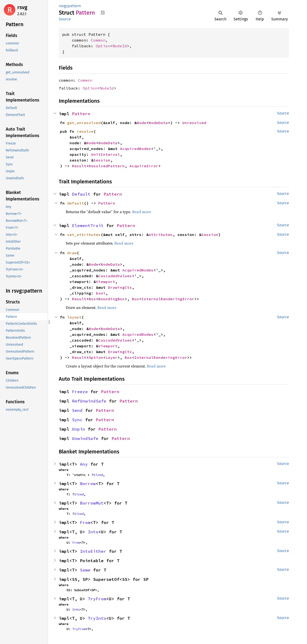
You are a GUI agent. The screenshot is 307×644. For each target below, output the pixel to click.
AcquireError (144, 166)
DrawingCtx (120, 287)
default (76, 203)
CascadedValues (115, 276)
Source (65, 19)
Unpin (79, 429)
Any (84, 464)
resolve (85, 131)
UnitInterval (106, 154)
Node (142, 123)
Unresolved (194, 123)
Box (92, 299)
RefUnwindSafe (89, 401)
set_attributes (84, 235)
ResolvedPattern (107, 166)
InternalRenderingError (168, 299)
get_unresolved (84, 123)
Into (93, 532)
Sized (98, 475)
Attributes (161, 235)
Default (81, 194)
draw (72, 253)
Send (77, 410)
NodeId (120, 46)
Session (102, 160)
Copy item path (103, 12)
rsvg (22, 7)
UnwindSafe (85, 438)
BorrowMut (92, 503)
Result (79, 166)
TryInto (97, 618)
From (85, 522)
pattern (74, 6)
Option (103, 46)
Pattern (81, 114)
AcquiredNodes (136, 149)
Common (98, 40)
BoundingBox (112, 299)
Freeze (80, 392)
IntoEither (93, 551)
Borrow (88, 484)
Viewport (106, 282)
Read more (142, 212)
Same (85, 570)
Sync (77, 420)
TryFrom (97, 599)
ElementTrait (88, 226)
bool (101, 293)
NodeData (158, 123)
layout (74, 317)
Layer (112, 357)
